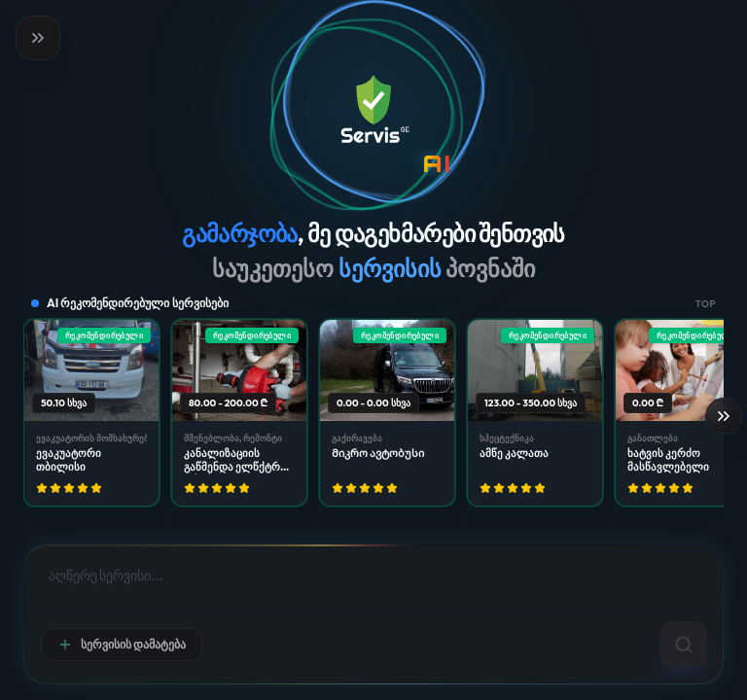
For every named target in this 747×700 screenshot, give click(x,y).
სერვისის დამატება (122, 645)
